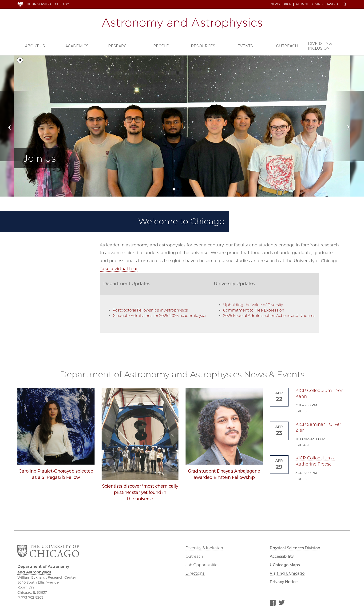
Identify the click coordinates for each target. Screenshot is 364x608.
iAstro (332, 4)
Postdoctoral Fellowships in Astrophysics (150, 310)
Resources (203, 46)
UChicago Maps (285, 565)
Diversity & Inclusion (320, 46)
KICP (288, 4)
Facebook (273, 604)
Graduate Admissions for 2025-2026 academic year (160, 316)
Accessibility (282, 556)
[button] (15, 126)
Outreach (287, 46)
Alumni (302, 4)
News (275, 4)
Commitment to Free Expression (254, 310)
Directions (195, 573)
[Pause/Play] (20, 60)
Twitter (282, 604)
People (161, 46)
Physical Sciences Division (295, 548)
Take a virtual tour (119, 269)
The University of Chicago (47, 4)
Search (345, 5)
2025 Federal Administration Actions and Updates (269, 316)
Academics (77, 46)
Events (245, 46)
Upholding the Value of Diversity (253, 305)
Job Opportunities (202, 565)
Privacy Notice (284, 582)
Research (119, 46)
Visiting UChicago (287, 573)
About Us (35, 46)
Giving (317, 4)
